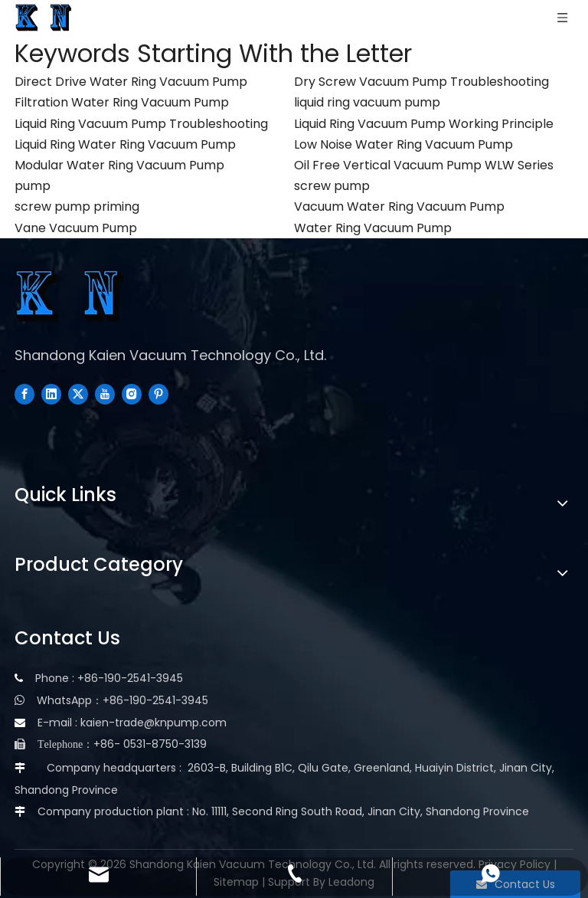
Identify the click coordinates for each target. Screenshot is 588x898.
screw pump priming (77, 206)
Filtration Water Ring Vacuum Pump (122, 102)
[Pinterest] (158, 393)
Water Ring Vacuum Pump (373, 228)
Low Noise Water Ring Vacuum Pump (403, 144)
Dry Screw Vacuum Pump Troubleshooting (421, 82)
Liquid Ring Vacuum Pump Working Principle (424, 124)
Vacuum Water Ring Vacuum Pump (399, 206)
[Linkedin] (51, 393)
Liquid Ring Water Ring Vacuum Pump (125, 144)
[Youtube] (105, 393)
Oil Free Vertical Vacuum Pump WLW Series (424, 165)
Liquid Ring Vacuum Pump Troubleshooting (141, 124)
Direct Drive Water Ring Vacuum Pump (131, 82)
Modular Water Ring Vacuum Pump (119, 165)
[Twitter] (78, 393)
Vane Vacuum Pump (76, 228)
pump (33, 186)
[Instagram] (132, 393)
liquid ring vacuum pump (367, 102)
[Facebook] (24, 393)
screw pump (332, 186)
